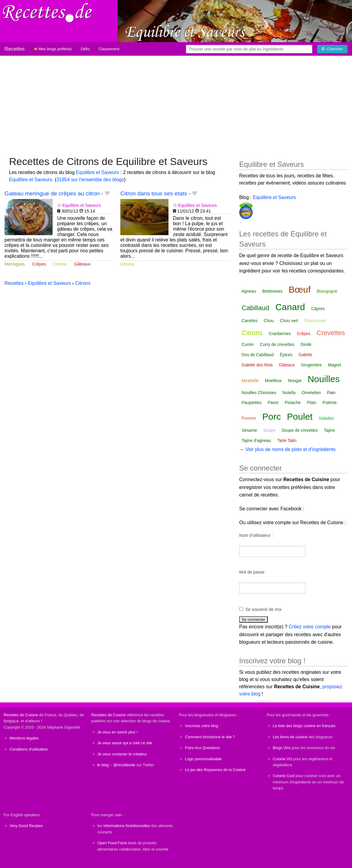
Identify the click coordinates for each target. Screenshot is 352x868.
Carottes (250, 321)
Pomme (249, 418)
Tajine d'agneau (256, 440)
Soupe (269, 430)
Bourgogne (327, 291)
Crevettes (331, 333)
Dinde (306, 344)
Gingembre (311, 365)
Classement (109, 49)
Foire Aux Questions (202, 748)
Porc (272, 417)
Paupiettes (252, 403)
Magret (335, 365)
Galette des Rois (257, 365)
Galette (306, 355)
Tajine (330, 430)
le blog (103, 765)
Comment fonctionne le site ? (210, 737)
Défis (85, 49)
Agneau (249, 291)
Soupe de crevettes (300, 430)
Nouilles (324, 379)
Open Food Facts (112, 843)
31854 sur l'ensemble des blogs (90, 180)
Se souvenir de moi (264, 609)
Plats (312, 403)
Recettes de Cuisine (21, 715)
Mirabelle (250, 381)
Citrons (60, 264)
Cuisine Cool (284, 776)
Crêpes (39, 264)
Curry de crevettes (277, 344)
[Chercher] (332, 49)
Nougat (295, 381)
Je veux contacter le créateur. (123, 754)
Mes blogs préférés (53, 49)
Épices (286, 355)
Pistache (293, 403)
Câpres (318, 309)
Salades (326, 418)
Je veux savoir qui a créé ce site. (125, 743)
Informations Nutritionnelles (127, 826)
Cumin (248, 344)
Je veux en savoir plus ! (118, 732)
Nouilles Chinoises (259, 393)
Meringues (15, 264)
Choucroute (315, 321)
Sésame (249, 430)
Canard (290, 307)
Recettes (15, 49)
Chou (269, 321)
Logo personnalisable (203, 759)
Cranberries (280, 334)
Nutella (289, 393)
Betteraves (272, 291)
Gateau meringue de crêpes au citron (52, 193)
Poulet (300, 417)
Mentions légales (24, 738)
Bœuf (300, 289)
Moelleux (273, 381)
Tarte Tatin (287, 440)
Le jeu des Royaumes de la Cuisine (215, 770)
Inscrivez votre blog (202, 726)
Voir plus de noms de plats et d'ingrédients (290, 449)
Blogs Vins (282, 748)
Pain (331, 393)
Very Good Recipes (26, 826)
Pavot (273, 403)
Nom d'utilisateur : (256, 535)
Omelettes (311, 393)
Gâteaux (82, 264)
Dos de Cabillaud (258, 355)
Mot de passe (252, 572)
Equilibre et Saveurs (97, 172)
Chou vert (289, 321)
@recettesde (124, 765)
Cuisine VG (283, 759)
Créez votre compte (310, 627)
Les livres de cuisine (290, 737)
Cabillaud (255, 308)
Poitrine (330, 403)
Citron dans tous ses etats (154, 193)
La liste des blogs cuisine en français (304, 726)
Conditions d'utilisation (29, 749)
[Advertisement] (176, 103)
